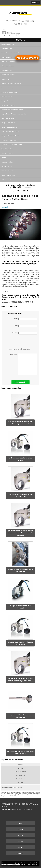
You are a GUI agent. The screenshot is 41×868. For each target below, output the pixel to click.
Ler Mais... (6, 291)
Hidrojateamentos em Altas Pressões (12, 83)
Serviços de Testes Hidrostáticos (10, 132)
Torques (4, 158)
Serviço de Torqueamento (9, 123)
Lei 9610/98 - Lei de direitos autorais (16, 796)
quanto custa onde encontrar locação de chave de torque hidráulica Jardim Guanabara (20, 533)
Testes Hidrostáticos (7, 149)
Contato (21, 847)
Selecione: (20, 765)
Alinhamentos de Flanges (8, 44)
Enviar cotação (21, 382)
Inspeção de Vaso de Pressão (10, 92)
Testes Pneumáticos (7, 153)
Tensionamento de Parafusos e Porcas (12, 145)
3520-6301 (14, 21)
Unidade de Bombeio (7, 162)
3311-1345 (22, 24)
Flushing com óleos (7, 70)
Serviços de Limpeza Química (10, 127)
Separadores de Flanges (8, 118)
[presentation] (17, 342)
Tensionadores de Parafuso (9, 140)
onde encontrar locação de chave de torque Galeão (21, 643)
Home (20, 823)
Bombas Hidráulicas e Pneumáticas (11, 53)
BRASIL (20, 768)
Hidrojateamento (6, 79)
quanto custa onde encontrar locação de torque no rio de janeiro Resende (20, 680)
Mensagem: (23, 364)
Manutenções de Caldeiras (9, 105)
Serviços (20, 40)
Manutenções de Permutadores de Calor (12, 110)
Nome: (25, 319)
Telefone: (24, 333)
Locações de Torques (7, 101)
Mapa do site (20, 853)
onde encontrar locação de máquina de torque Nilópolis (21, 752)
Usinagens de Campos (8, 171)
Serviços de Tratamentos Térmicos (11, 136)
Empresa (20, 829)
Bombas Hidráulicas (7, 49)
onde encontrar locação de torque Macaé (21, 459)
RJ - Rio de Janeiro (21, 772)
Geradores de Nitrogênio (8, 75)
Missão (20, 835)
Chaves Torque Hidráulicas (9, 62)
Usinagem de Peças (7, 166)
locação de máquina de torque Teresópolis (21, 607)
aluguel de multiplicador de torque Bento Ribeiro (20, 716)
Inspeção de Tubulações (8, 88)
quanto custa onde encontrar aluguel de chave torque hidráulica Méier (21, 423)
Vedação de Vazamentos (8, 175)
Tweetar (5, 207)
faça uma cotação (27, 58)
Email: (25, 326)
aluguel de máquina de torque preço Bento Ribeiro (20, 571)
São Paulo (20, 782)
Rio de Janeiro (20, 775)
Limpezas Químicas (7, 97)
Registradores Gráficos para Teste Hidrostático (14, 114)
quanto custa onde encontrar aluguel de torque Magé (21, 495)
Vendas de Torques (7, 180)
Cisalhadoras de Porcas (8, 66)
